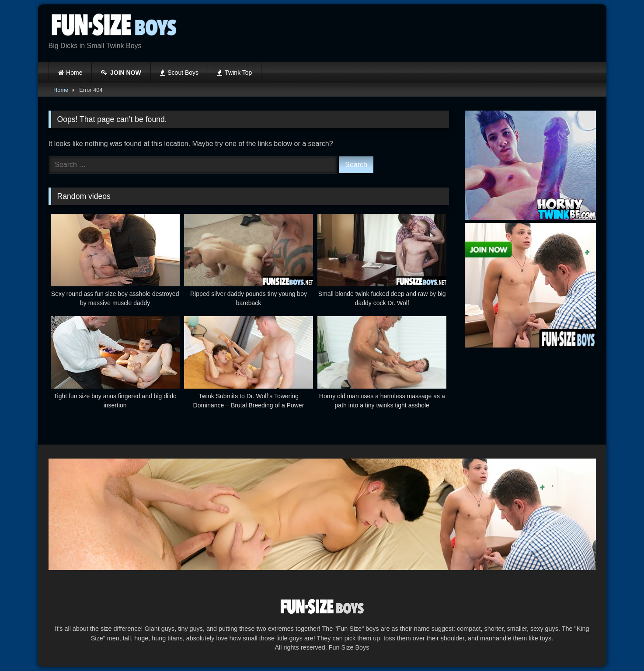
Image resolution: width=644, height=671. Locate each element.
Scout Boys (179, 73)
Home (74, 73)
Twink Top (235, 73)
